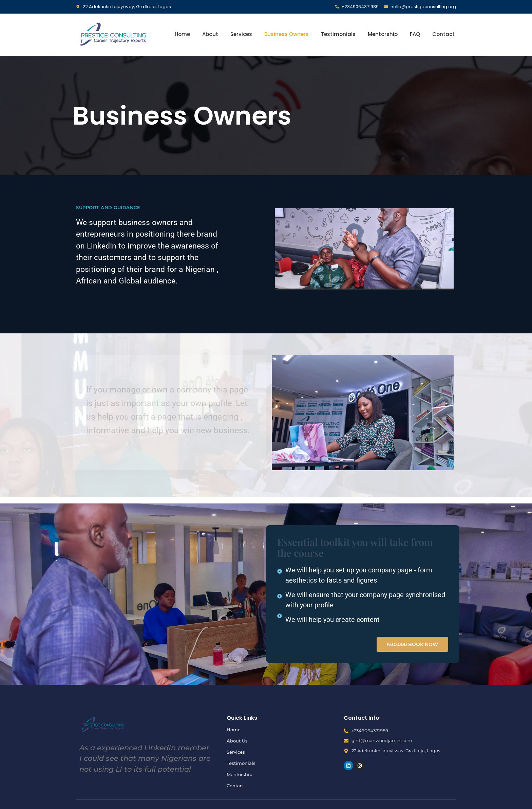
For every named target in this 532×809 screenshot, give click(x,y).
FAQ (415, 34)
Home (182, 34)
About (210, 34)
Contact (443, 34)
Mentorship (383, 34)
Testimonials (338, 34)
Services (241, 34)
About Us (237, 741)
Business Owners (287, 34)
